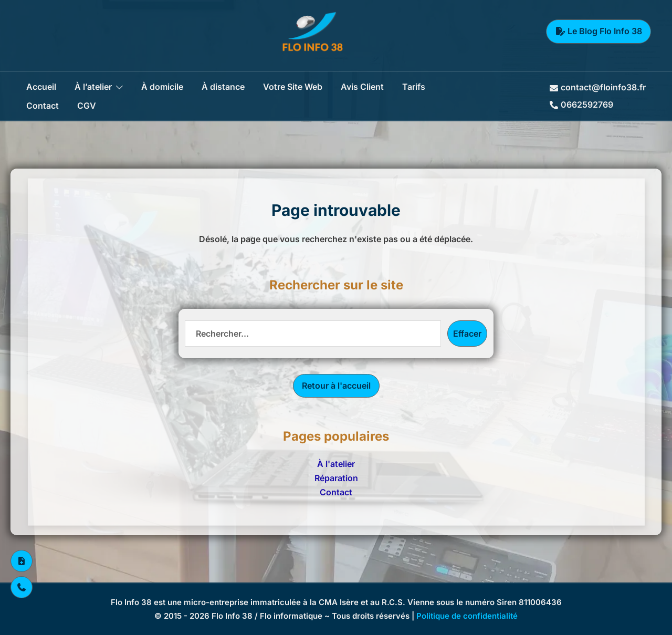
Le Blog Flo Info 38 (598, 31)
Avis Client (362, 87)
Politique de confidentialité (467, 616)
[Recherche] (313, 334)
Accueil (41, 87)
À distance (223, 87)
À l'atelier (336, 464)
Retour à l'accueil (336, 386)
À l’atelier (93, 87)
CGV (87, 106)
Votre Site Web (293, 87)
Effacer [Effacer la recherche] (467, 334)
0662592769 (581, 105)
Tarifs (414, 87)
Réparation (336, 478)
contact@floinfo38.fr (598, 87)
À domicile (162, 87)
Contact (43, 106)
